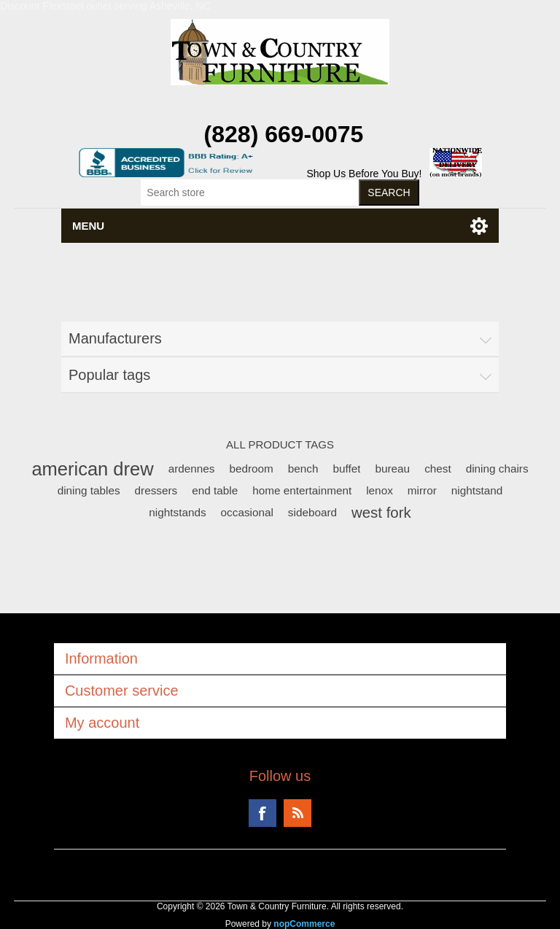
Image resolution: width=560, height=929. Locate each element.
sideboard (312, 512)
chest (438, 469)
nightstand (477, 490)
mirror (422, 490)
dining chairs (497, 469)
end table (215, 490)
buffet (346, 469)
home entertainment (302, 490)
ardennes (192, 469)
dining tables (89, 490)
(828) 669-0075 (284, 134)
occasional (247, 512)
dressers (156, 490)
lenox (380, 490)
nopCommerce (304, 924)
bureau (392, 469)
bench (303, 469)
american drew (92, 469)
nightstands (177, 512)
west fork (381, 513)
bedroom (251, 469)
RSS (297, 813)
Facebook (262, 813)
